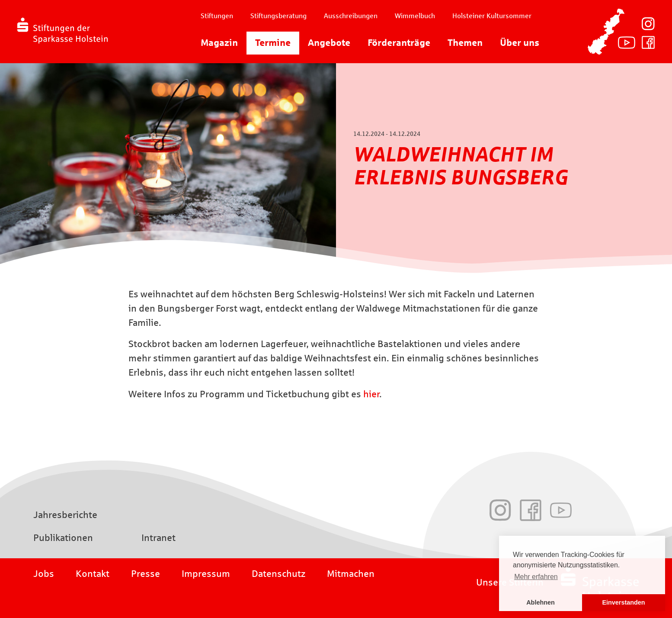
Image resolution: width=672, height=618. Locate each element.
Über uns (520, 43)
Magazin (219, 43)
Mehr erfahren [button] (536, 577)
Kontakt (93, 574)
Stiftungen (217, 16)
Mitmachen (351, 574)
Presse (146, 574)
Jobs (44, 574)
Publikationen (63, 538)
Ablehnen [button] (541, 602)
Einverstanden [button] (623, 602)
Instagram (648, 24)
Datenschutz (278, 574)
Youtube (627, 42)
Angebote (329, 43)
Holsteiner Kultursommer (492, 16)
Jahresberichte (65, 515)
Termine (273, 43)
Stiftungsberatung (278, 16)
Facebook (648, 42)
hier (371, 394)
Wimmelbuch (415, 16)
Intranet (158, 538)
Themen (465, 43)
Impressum (206, 574)
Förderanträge (399, 43)
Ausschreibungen (351, 16)
